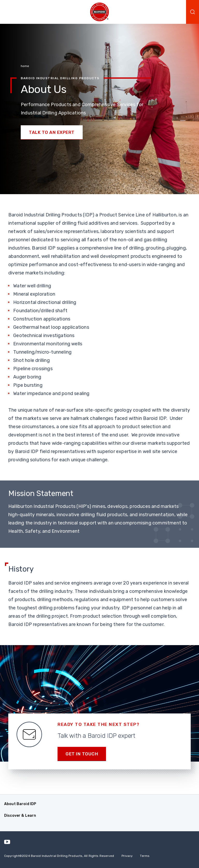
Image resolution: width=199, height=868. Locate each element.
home (25, 66)
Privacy (127, 856)
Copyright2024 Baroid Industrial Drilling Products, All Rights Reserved (59, 856)
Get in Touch (82, 754)
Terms (145, 856)
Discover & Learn (20, 816)
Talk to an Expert (52, 132)
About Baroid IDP (20, 804)
